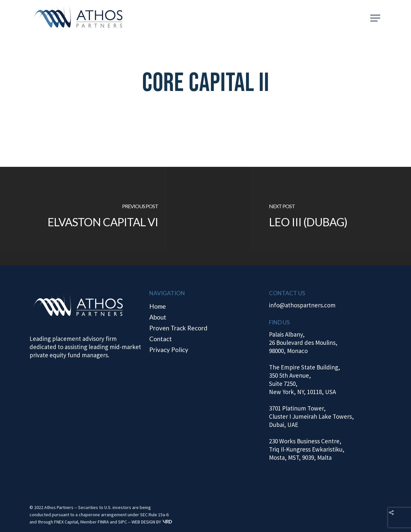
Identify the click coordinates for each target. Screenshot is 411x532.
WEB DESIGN (143, 522)
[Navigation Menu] (376, 18)
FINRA (103, 522)
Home (158, 306)
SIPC (123, 522)
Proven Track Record (178, 328)
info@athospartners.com (302, 305)
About (158, 317)
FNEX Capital (66, 522)
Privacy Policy (169, 350)
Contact (161, 339)
